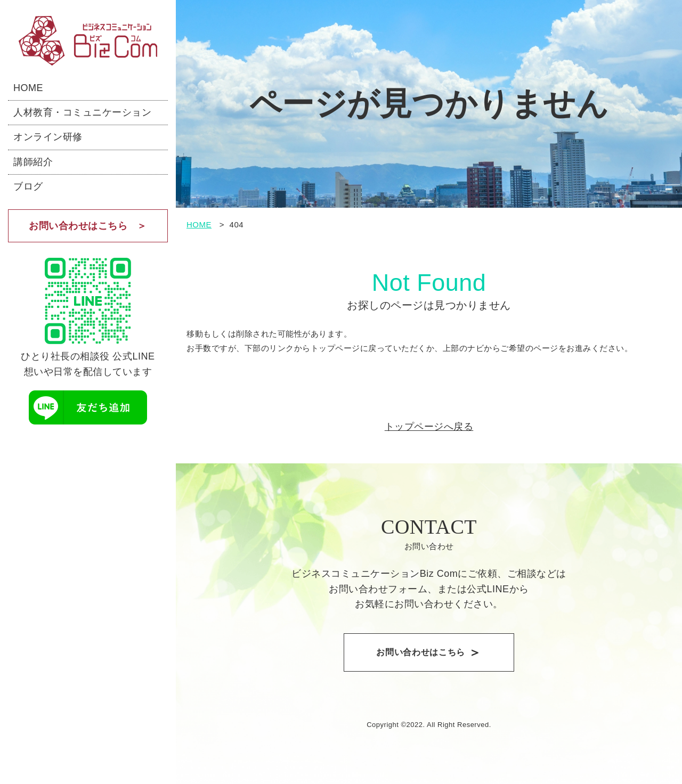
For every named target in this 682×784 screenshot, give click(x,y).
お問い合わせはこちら (78, 226)
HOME (28, 88)
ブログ (28, 186)
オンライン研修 (48, 137)
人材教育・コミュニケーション (82, 112)
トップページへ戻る (429, 427)
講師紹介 (33, 162)
